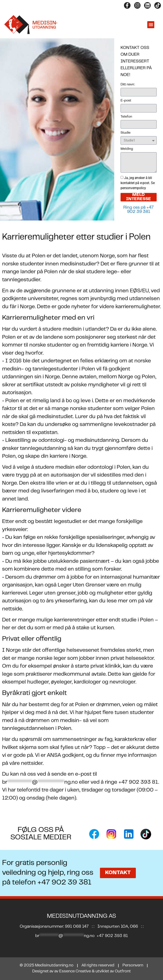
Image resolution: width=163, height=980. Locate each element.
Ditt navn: (128, 85)
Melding (127, 149)
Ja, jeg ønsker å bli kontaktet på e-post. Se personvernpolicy (138, 183)
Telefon (126, 117)
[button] (151, 25)
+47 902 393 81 (112, 936)
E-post (126, 101)
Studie (126, 133)
